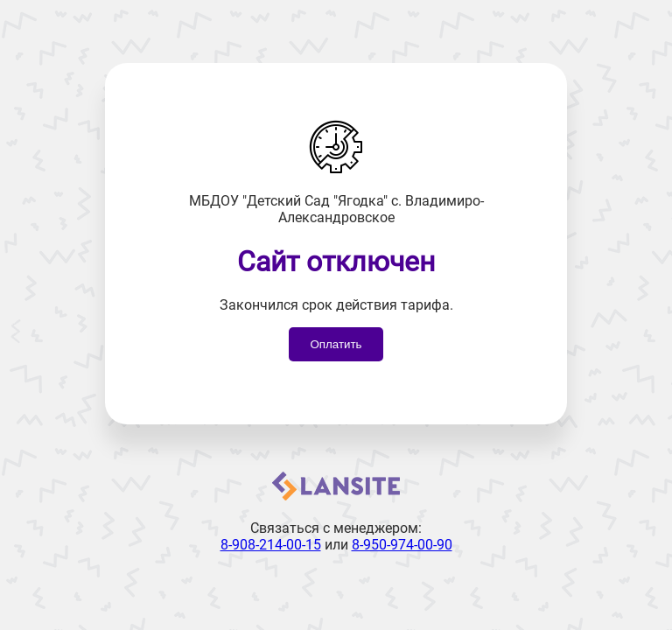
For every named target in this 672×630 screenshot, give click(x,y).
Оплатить (336, 344)
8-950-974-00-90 (402, 545)
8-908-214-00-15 (271, 545)
